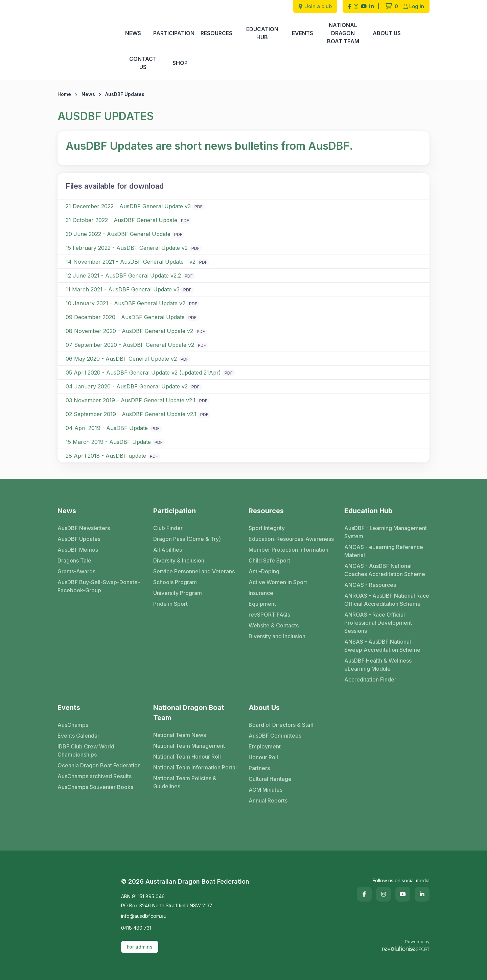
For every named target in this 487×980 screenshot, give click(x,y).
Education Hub (262, 33)
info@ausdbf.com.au (144, 916)
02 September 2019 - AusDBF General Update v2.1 (131, 414)
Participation (174, 33)
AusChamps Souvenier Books (95, 787)
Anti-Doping (264, 571)
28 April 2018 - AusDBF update (106, 456)
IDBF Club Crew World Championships (86, 750)
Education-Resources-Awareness (291, 539)
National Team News (180, 735)
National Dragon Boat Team (343, 33)
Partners (259, 768)
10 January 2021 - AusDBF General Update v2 (125, 303)
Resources (216, 33)
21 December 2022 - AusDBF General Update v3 (128, 206)
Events (303, 33)
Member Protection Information (288, 550)
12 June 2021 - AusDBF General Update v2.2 (123, 276)
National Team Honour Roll (187, 757)
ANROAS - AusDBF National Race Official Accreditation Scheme (387, 600)
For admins (140, 947)
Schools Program (175, 582)
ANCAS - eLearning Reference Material (384, 551)
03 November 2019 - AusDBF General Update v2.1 (131, 400)
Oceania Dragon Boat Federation (99, 765)
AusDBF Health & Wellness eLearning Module (378, 665)
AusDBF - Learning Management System (386, 532)
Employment (265, 746)
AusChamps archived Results (95, 776)
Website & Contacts (274, 625)
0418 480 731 (136, 928)
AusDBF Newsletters (84, 528)
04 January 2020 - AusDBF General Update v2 (127, 386)
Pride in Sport (170, 604)
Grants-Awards (76, 571)
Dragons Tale (74, 560)
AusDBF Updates (79, 539)
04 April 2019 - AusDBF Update (107, 428)
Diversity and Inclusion (277, 636)
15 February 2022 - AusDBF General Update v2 (127, 248)
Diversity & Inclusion (179, 560)
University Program (178, 593)
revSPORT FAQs (269, 615)
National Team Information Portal (195, 767)
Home (64, 94)
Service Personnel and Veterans (194, 571)
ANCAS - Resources (370, 585)
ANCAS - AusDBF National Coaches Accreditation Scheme (385, 570)
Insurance (261, 593)
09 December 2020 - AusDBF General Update (125, 317)
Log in (414, 6)
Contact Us (143, 63)
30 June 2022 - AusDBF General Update (118, 234)
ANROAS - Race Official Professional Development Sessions (378, 623)
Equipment (262, 604)
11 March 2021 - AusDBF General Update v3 (123, 289)
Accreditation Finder (370, 679)
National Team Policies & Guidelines (185, 782)
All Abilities (168, 550)
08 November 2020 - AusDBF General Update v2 (129, 331)
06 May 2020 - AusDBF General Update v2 (121, 359)
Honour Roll (263, 757)
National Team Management (189, 746)
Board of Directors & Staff (281, 725)
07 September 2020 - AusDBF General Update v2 (130, 345)
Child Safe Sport (269, 560)
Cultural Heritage (270, 779)
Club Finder (168, 528)
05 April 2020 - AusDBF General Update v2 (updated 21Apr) (143, 373)
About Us (387, 33)
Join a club (315, 6)
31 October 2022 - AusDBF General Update (121, 220)
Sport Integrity (267, 528)
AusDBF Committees (275, 736)
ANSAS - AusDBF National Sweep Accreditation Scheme (382, 646)
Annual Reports (268, 800)
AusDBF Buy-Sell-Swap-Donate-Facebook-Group (99, 586)
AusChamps (73, 725)
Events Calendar (78, 736)
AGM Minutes (265, 790)
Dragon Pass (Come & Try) (187, 539)
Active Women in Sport (278, 582)
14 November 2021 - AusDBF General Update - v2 (131, 262)
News (133, 33)
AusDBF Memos (78, 550)
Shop (180, 63)
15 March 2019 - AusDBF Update (108, 442)
